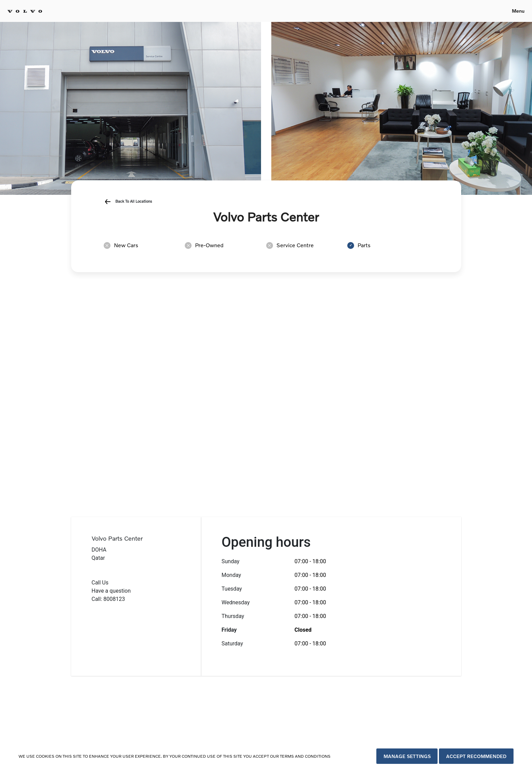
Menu (518, 11)
